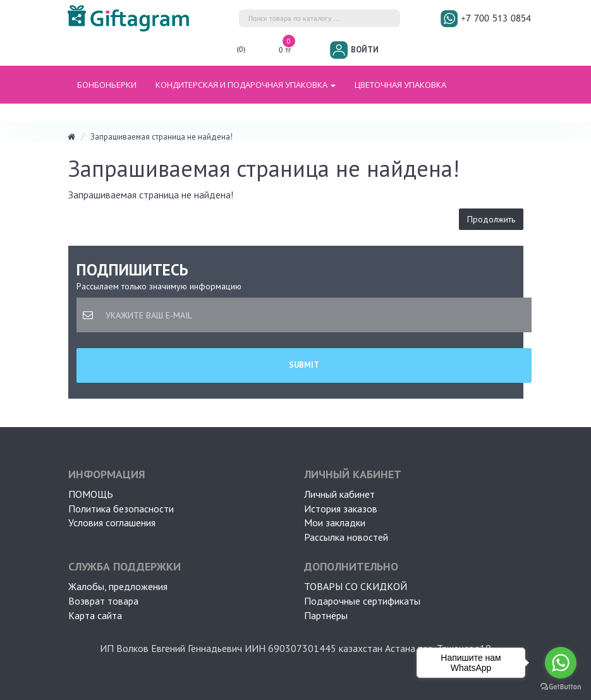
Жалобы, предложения (118, 586)
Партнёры (326, 615)
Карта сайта (95, 615)
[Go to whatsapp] (561, 663)
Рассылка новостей (346, 537)
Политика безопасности (121, 509)
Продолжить (491, 219)
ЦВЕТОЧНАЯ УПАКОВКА (400, 85)
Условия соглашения (112, 522)
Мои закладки (335, 522)
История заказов (341, 509)
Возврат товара (103, 601)
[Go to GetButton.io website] (561, 687)
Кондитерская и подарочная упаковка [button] (246, 85)
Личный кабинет (339, 494)
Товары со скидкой (356, 586)
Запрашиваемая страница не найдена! (161, 137)
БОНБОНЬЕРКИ (107, 85)
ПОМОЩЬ (91, 494)
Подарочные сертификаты (362, 601)
